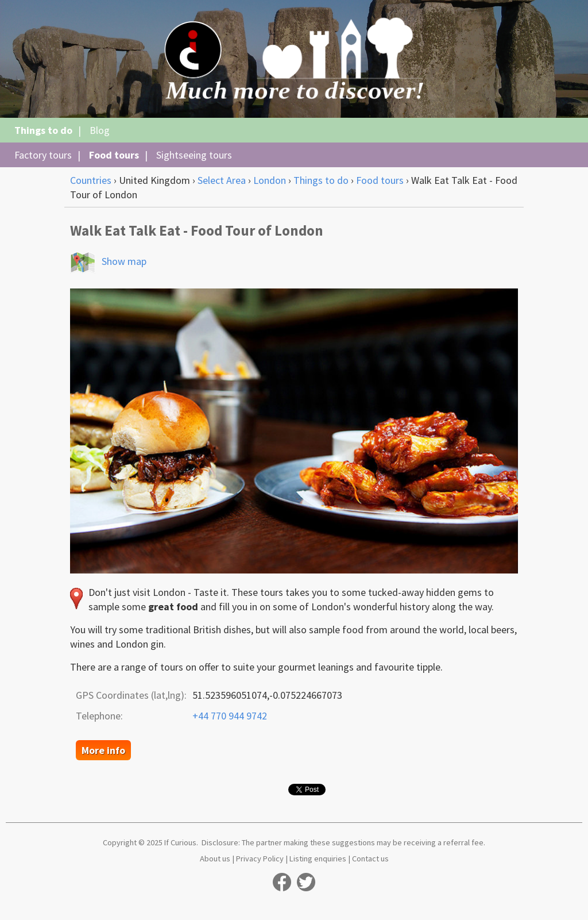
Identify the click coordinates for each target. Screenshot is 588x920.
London (270, 180)
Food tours (114, 155)
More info (103, 750)
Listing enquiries (318, 859)
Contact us (370, 859)
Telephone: (99, 716)
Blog (100, 130)
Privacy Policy (260, 859)
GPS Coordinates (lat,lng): (131, 695)
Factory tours (43, 155)
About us (215, 859)
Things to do (43, 130)
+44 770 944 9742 (230, 716)
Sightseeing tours (194, 155)
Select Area (222, 180)
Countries (91, 180)
